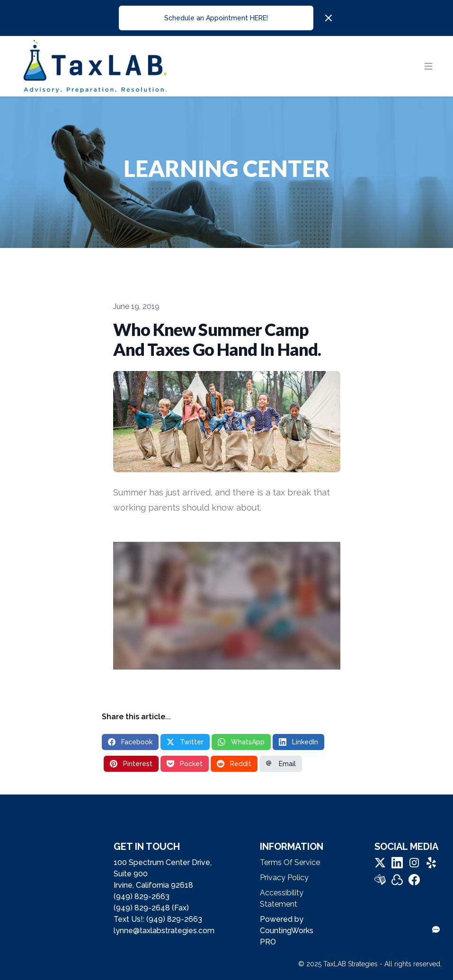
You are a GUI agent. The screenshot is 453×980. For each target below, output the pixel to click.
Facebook (130, 742)
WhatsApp (241, 742)
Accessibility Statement (282, 898)
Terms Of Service (290, 862)
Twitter (185, 742)
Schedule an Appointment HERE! (216, 18)
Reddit (234, 764)
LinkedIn (298, 742)
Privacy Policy (284, 878)
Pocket (185, 764)
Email (281, 764)
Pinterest (131, 764)
